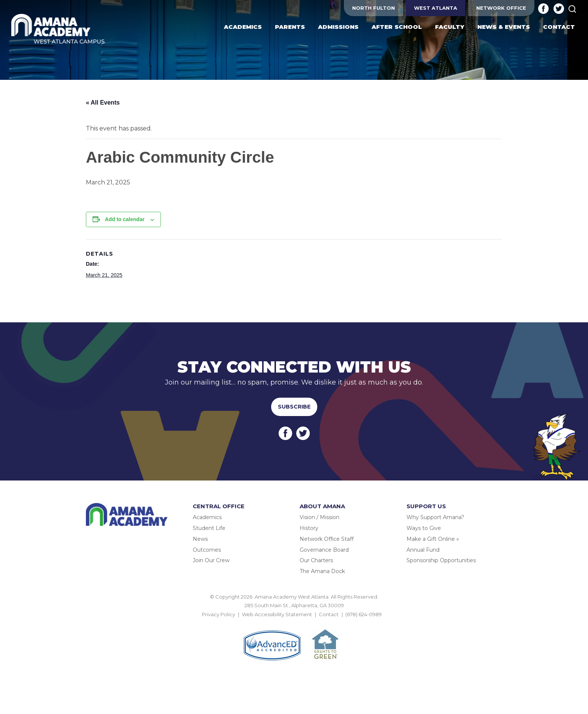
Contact (329, 614)
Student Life (209, 528)
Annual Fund (423, 550)
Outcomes (207, 550)
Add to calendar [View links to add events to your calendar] (125, 219)
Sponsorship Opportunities (441, 560)
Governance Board (324, 550)
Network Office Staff (327, 539)
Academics (207, 517)
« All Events (103, 103)
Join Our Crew (211, 560)
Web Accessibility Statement (277, 614)
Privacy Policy (218, 614)
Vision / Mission (319, 517)
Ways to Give (424, 528)
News (200, 539)
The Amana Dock (322, 571)
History (309, 528)
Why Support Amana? (435, 517)
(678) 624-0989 (364, 614)
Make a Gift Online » (433, 539)
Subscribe (294, 407)
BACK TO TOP (294, 623)
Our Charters (316, 560)
